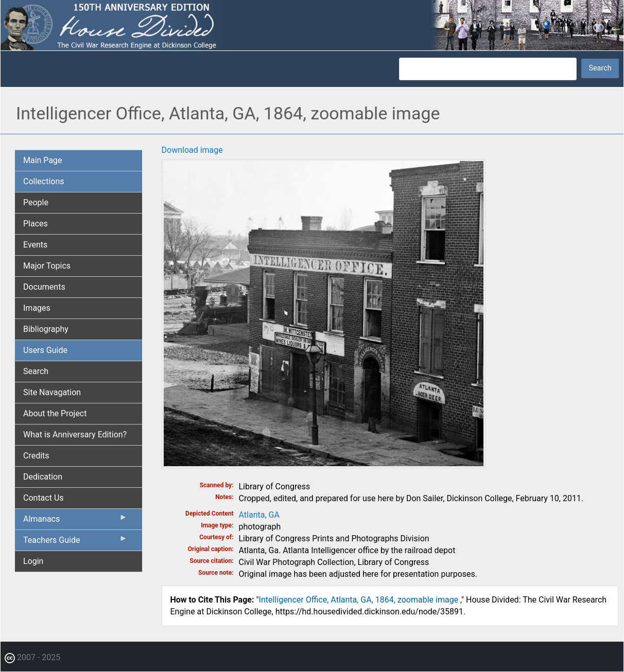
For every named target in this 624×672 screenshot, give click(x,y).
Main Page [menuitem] (43, 160)
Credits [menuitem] (36, 456)
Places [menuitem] (36, 224)
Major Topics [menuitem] (47, 266)
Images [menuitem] (37, 308)
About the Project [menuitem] (55, 413)
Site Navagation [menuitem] (52, 392)
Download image (192, 150)
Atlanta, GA (259, 515)
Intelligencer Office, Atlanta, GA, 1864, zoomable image (360, 600)
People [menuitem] (36, 202)
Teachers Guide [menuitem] (75, 542)
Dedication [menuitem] (43, 477)
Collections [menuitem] (44, 181)
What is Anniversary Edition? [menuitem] (75, 435)
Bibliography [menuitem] (46, 329)
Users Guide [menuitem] (45, 350)
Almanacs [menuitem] (75, 521)
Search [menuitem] (36, 371)
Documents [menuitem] (44, 287)
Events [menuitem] (35, 245)
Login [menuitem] (33, 561)
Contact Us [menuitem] (44, 498)
